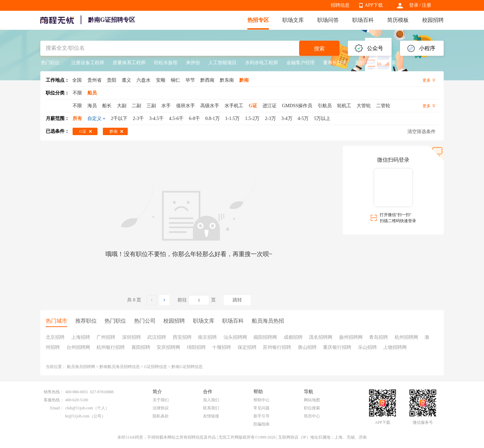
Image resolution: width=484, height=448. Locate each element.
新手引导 (261, 416)
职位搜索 (312, 408)
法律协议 (161, 408)
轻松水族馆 (166, 63)
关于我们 (161, 400)
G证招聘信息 (156, 367)
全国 (77, 80)
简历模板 (398, 20)
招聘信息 (340, 5)
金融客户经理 (300, 63)
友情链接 (211, 416)
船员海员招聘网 (81, 367)
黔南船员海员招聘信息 (120, 367)
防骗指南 (261, 424)
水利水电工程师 (261, 63)
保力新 (389, 63)
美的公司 (364, 63)
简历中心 (312, 416)
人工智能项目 (223, 63)
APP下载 (374, 5)
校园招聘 (433, 20)
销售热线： (54, 392)
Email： (57, 408)
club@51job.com (79, 408)
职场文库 (293, 20)
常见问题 (261, 408)
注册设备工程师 (88, 63)
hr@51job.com (77, 416)
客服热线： (54, 400)
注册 (427, 5)
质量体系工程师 (129, 63)
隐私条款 (161, 416)
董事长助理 (335, 63)
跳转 (237, 300)
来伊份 (193, 63)
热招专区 (258, 20)
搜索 (319, 49)
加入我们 (211, 400)
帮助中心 (261, 400)
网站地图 (312, 400)
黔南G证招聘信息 (187, 367)
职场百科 (363, 20)
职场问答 (328, 20)
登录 (414, 5)
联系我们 (211, 408)
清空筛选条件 (421, 132)
